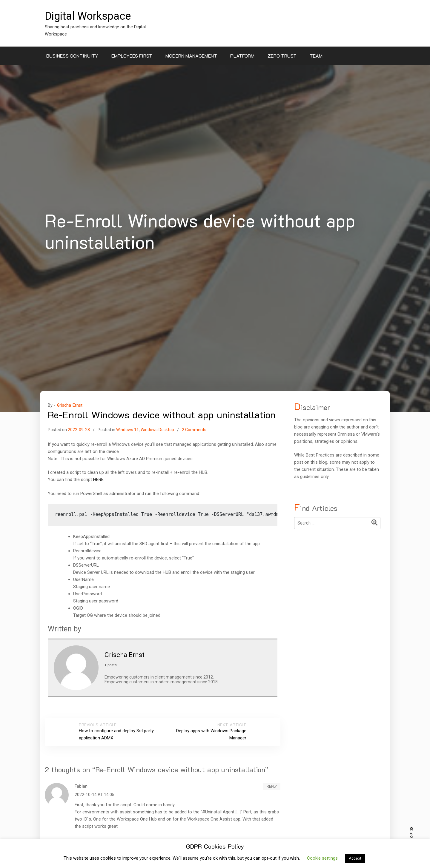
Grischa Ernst (70, 405)
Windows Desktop (157, 430)
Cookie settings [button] (322, 858)
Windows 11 (128, 430)
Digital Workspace (88, 16)
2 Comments (194, 430)
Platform (242, 56)
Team (316, 56)
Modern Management (191, 56)
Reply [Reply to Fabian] (272, 787)
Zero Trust (282, 56)
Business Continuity (72, 56)
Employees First (132, 56)
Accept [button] (355, 858)
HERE (98, 480)
